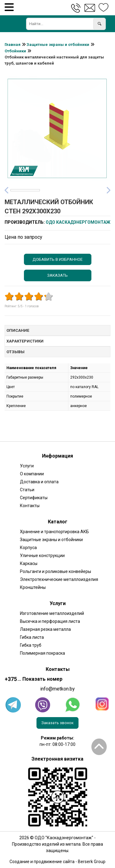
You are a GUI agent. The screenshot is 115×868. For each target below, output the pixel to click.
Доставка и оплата (39, 482)
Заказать (57, 275)
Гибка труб (31, 645)
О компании (32, 474)
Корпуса (28, 548)
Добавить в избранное (57, 259)
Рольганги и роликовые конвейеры (56, 571)
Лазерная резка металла (45, 629)
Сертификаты (34, 498)
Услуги (27, 466)
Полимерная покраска (42, 653)
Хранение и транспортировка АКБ (54, 532)
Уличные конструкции (42, 556)
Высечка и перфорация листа (50, 621)
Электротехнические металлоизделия (59, 579)
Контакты (30, 506)
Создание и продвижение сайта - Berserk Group (57, 862)
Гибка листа (32, 637)
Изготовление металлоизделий (52, 613)
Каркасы (29, 563)
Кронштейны (33, 587)
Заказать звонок (57, 723)
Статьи (27, 490)
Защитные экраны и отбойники (51, 540)
